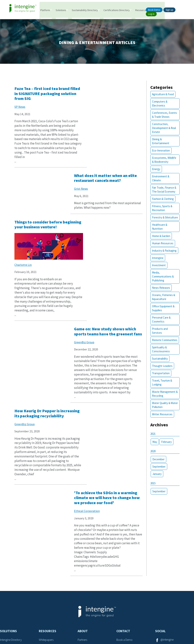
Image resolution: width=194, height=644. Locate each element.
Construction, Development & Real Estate (163, 129)
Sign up (169, 10)
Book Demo (154, 10)
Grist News (89, 103)
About (83, 555)
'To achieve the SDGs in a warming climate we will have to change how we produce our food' (111, 301)
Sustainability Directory (85, 10)
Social (160, 555)
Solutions (61, 10)
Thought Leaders (161, 371)
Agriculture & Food (162, 95)
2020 (152, 456)
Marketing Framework (13, 595)
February (166, 446)
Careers (121, 576)
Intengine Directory (12, 563)
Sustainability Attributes (53, 583)
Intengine (157, 263)
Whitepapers (47, 563)
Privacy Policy (109, 627)
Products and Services (159, 335)
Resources (142, 10)
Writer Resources (161, 419)
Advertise (122, 570)
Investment (158, 270)
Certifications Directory (117, 10)
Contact (123, 555)
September (158, 471)
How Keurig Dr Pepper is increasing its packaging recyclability (38, 298)
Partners (83, 563)
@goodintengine (171, 570)
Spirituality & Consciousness (160, 354)
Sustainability (159, 363)
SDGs (42, 589)
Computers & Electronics (159, 104)
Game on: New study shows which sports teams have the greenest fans (109, 186)
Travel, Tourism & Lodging (161, 387)
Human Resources (162, 248)
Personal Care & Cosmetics (161, 324)
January (156, 478)
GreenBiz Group (93, 199)
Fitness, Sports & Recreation (161, 209)
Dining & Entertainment (160, 142)
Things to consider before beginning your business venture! (39, 186)
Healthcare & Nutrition (159, 231)
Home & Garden (160, 241)
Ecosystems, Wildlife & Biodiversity (163, 160)
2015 (152, 488)
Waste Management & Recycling (163, 398)
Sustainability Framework (15, 583)
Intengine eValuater (12, 570)
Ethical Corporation (95, 317)
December (158, 464)
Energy (155, 170)
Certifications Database (14, 576)
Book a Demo (125, 563)
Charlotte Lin (24, 225)
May (154, 446)
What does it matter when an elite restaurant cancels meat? (111, 92)
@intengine (167, 563)
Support (121, 583)
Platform (45, 10)
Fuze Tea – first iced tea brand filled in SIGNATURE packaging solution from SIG (44, 94)
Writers (82, 570)
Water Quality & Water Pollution (160, 410)
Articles (43, 570)
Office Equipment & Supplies (163, 313)
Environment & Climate (160, 179)
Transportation (160, 378)
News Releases (160, 292)
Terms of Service (85, 627)
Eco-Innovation (160, 151)
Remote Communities (164, 345)
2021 (152, 438)
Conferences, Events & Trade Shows (164, 115)
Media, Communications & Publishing (162, 281)
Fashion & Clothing (162, 200)
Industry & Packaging (164, 255)
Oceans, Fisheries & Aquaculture (163, 302)
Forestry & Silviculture (158, 220)
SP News (21, 107)
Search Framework (12, 589)
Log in (151, 14)
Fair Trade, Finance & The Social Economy (163, 190)
